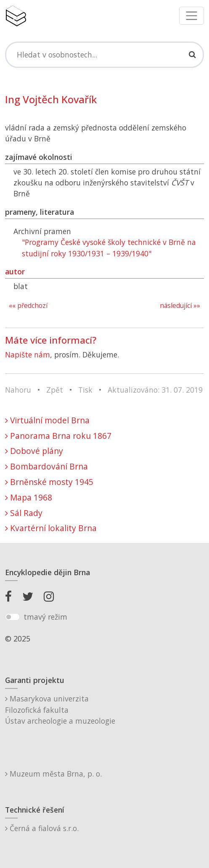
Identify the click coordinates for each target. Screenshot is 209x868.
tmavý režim (45, 617)
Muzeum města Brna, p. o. (53, 774)
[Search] (104, 55)
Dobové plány (34, 451)
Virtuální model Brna (47, 420)
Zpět (55, 390)
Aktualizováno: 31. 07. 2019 (155, 390)
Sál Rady (24, 513)
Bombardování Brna (46, 466)
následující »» (180, 306)
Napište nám (28, 354)
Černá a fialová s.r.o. (42, 828)
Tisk (85, 390)
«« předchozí (28, 306)
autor (15, 271)
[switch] (12, 617)
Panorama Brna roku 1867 (58, 436)
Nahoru (18, 390)
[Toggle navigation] (192, 16)
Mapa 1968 (29, 497)
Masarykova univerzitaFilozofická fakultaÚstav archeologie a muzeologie (60, 710)
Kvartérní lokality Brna (51, 528)
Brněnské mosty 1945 (49, 482)
